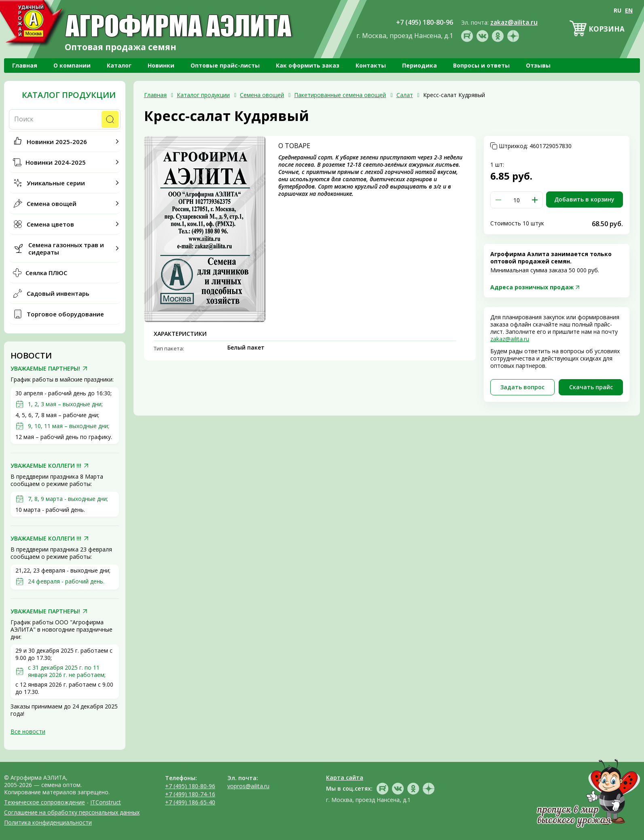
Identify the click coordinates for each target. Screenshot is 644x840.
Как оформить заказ (308, 65)
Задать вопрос (522, 387)
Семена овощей (52, 204)
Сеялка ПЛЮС (46, 273)
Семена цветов (50, 224)
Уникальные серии (56, 183)
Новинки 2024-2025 (56, 162)
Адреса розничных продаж (532, 287)
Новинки (161, 65)
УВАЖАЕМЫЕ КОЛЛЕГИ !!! (46, 466)
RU (618, 10)
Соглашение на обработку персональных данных (72, 812)
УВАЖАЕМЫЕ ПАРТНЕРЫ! (45, 369)
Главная (25, 65)
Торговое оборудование (65, 314)
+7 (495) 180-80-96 (190, 786)
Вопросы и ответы (481, 65)
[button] (535, 200)
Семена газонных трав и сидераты (66, 248)
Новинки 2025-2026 (57, 142)
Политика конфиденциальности (48, 822)
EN (629, 10)
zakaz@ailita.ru (510, 339)
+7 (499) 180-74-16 (190, 794)
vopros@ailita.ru (248, 786)
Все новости (28, 731)
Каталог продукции (69, 95)
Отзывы (538, 65)
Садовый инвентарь (58, 293)
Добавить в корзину (584, 199)
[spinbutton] (517, 200)
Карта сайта (345, 777)
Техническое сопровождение (44, 802)
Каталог (119, 65)
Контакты (371, 65)
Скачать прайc (591, 387)
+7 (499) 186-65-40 (190, 802)
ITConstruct (106, 802)
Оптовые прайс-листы (225, 65)
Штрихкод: (535, 146)
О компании (72, 65)
